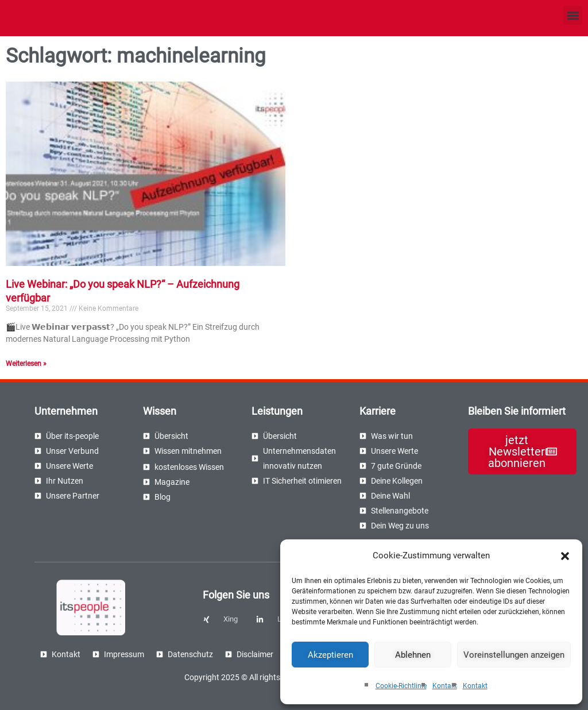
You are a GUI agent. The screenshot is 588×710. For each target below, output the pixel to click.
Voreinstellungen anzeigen (514, 655)
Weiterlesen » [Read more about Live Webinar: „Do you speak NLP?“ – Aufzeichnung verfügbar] (26, 364)
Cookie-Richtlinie (401, 686)
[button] (565, 556)
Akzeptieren (330, 655)
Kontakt (445, 686)
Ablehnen (413, 655)
